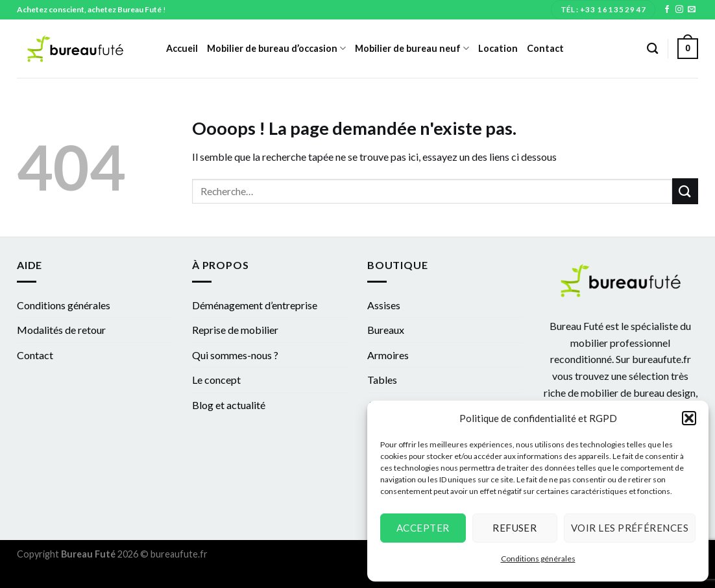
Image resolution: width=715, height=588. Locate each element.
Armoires (388, 355)
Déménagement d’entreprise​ (255, 305)
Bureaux (386, 330)
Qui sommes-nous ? (235, 355)
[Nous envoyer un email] (692, 10)
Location (498, 48)
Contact (545, 48)
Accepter (423, 528)
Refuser (515, 528)
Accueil (182, 48)
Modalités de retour (61, 330)
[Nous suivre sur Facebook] (667, 10)
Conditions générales (538, 559)
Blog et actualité (229, 405)
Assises (384, 305)
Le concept (216, 380)
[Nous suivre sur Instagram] (679, 10)
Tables (382, 380)
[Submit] (685, 191)
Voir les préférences (630, 528)
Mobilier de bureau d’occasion (276, 48)
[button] (689, 418)
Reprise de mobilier (235, 330)
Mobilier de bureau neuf (412, 48)
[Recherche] (652, 49)
